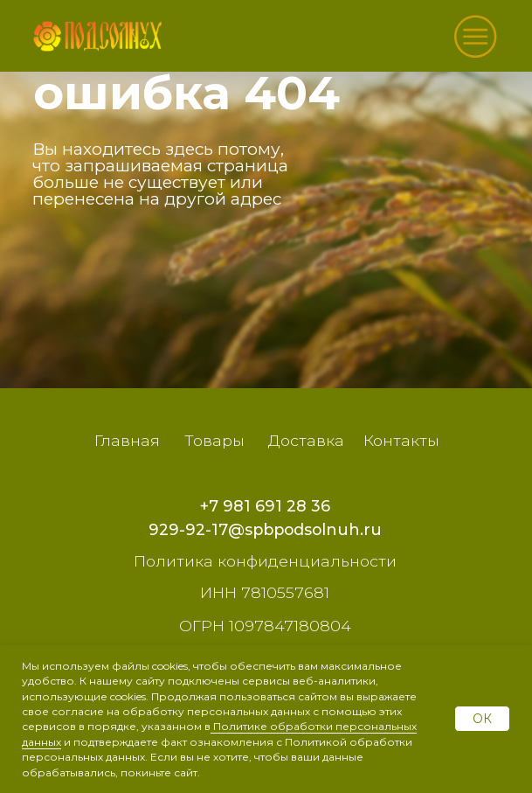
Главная (127, 440)
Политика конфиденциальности (265, 561)
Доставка (306, 440)
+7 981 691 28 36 (265, 506)
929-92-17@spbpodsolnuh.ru (265, 529)
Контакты (401, 440)
